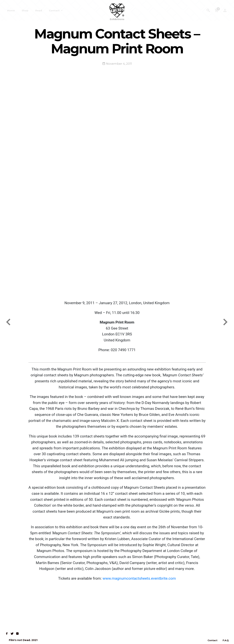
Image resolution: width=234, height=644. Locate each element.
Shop (25, 10)
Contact (54, 10)
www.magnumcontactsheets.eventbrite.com (139, 578)
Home (11, 10)
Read (39, 10)
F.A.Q (226, 640)
